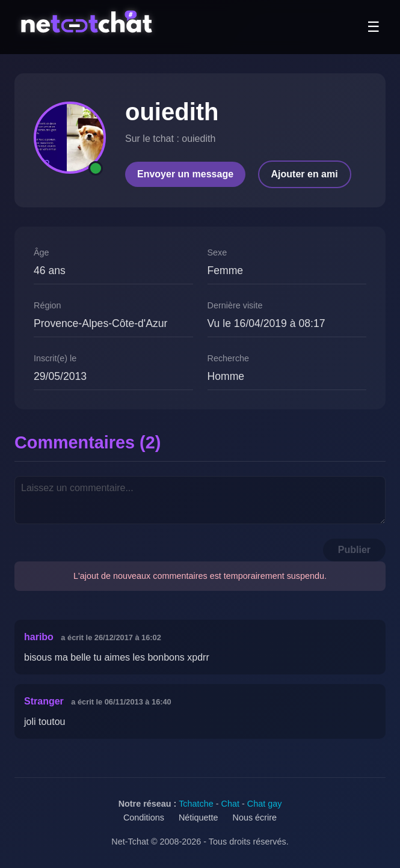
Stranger (44, 701)
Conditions (144, 818)
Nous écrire (255, 818)
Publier (354, 550)
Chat (230, 804)
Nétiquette (198, 818)
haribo (39, 637)
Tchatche (196, 804)
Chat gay (265, 804)
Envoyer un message (185, 174)
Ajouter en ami (305, 174)
